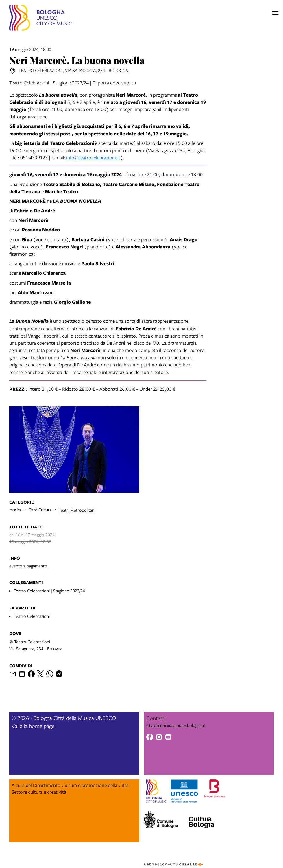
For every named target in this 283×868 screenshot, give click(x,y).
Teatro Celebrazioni (32, 616)
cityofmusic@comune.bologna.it (176, 725)
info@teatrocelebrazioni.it (93, 157)
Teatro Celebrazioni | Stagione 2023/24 (49, 591)
